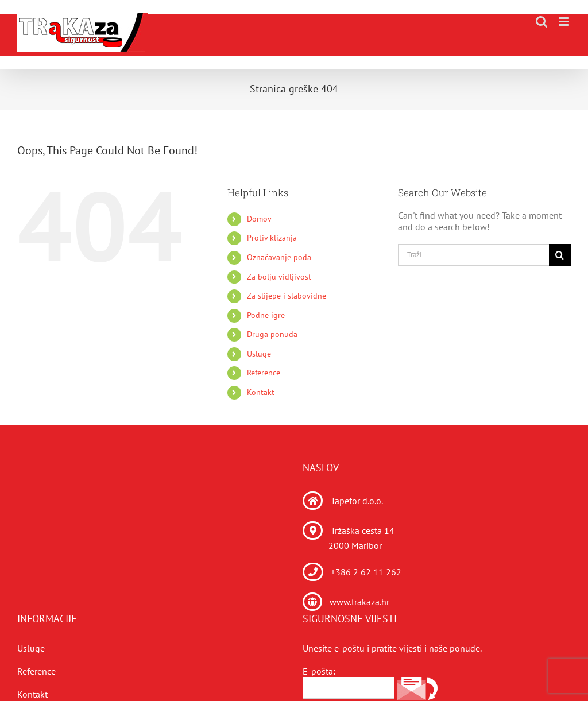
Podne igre (266, 315)
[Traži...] (473, 255)
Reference (264, 373)
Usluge (259, 354)
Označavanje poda (279, 257)
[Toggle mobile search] (541, 22)
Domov (259, 219)
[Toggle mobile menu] (565, 22)
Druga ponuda (272, 334)
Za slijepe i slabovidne (287, 296)
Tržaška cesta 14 (363, 530)
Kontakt (261, 392)
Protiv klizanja (272, 238)
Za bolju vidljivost (279, 277)
